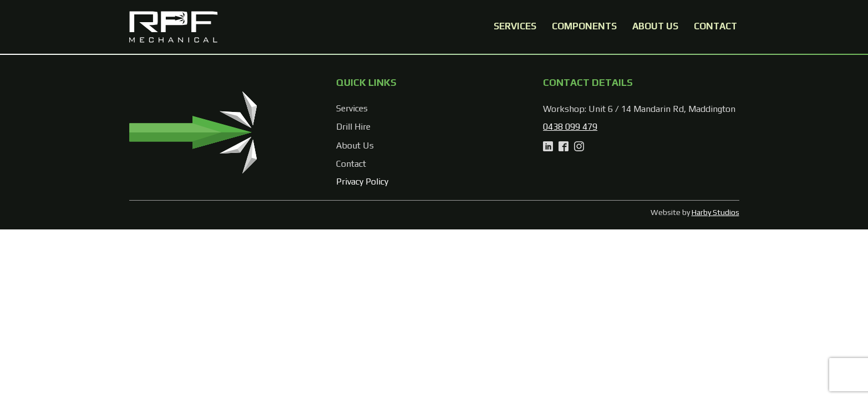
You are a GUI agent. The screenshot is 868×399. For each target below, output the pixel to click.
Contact (715, 26)
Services (515, 26)
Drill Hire (353, 127)
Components (584, 26)
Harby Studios (715, 212)
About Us (655, 26)
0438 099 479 (570, 127)
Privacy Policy (362, 181)
